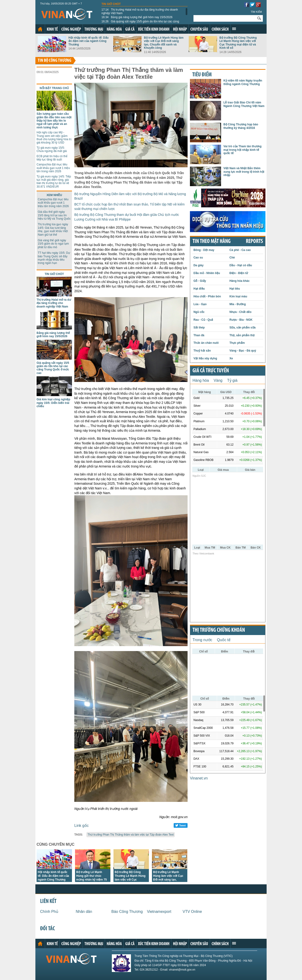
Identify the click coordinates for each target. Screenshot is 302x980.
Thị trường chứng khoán (219, 630)
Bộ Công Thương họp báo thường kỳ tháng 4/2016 (241, 126)
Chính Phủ (49, 912)
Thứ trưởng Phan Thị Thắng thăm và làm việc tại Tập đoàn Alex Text (131, 835)
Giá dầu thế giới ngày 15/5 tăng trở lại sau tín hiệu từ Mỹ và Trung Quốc (54, 215)
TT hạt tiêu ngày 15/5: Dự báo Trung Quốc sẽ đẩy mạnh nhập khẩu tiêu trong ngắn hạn (54, 258)
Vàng (218, 380)
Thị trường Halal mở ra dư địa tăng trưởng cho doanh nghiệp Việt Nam (140, 11)
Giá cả (130, 30)
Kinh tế (52, 30)
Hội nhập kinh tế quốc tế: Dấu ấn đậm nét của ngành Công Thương (88, 41)
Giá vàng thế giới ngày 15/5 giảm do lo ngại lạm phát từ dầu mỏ (53, 244)
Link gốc (82, 826)
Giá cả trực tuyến (211, 371)
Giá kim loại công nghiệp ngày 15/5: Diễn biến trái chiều (53, 403)
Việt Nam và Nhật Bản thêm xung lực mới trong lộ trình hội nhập (244, 172)
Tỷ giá (232, 380)
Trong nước (202, 640)
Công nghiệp (71, 30)
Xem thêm (234, 29)
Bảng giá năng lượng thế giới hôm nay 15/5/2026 (137, 17)
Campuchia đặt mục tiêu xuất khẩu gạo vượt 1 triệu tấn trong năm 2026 (53, 168)
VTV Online (192, 912)
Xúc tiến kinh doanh (154, 30)
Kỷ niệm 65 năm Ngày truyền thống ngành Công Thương (243, 82)
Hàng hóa (114, 30)
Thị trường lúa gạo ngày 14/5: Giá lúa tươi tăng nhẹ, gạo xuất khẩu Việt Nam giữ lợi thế (53, 229)
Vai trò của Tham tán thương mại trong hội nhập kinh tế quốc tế (242, 150)
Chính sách (220, 30)
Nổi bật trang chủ (54, 88)
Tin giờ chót (111, 4)
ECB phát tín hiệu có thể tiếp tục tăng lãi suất (52, 158)
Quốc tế (224, 640)
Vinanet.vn (199, 778)
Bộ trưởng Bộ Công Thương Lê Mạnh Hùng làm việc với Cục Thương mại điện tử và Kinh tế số (238, 43)
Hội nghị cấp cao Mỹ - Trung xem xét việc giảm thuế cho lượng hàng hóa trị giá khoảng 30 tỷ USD (54, 137)
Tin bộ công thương (55, 61)
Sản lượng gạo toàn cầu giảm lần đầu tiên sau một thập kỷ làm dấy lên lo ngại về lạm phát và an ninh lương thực (54, 121)
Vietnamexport (159, 912)
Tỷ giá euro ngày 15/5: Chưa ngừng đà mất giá (52, 149)
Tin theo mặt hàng (212, 242)
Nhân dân (84, 912)
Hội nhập (180, 30)
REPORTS (254, 242)
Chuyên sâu (199, 30)
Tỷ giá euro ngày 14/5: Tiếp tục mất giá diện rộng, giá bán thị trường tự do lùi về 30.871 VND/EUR (54, 182)
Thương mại (94, 30)
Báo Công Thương (127, 912)
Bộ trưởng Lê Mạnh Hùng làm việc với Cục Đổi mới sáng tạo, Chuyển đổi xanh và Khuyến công (164, 43)
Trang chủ (40, 29)
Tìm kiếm (256, 12)
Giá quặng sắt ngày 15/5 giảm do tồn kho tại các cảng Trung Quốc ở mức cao (140, 23)
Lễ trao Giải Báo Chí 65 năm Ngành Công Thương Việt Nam (244, 104)
